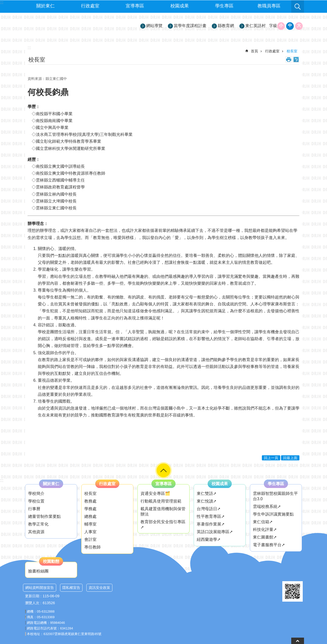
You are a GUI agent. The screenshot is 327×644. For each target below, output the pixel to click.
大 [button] (299, 25)
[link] (293, 591)
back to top (298, 641)
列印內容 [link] (289, 59)
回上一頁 (271, 458)
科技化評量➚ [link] (265, 529)
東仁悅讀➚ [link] (207, 501)
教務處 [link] (90, 501)
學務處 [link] (90, 509)
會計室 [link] (90, 539)
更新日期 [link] (32, 596)
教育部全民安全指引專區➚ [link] (163, 524)
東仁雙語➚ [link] (207, 493)
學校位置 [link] (36, 501)
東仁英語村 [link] (255, 26)
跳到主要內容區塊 (3, 3)
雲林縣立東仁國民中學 (69, 26)
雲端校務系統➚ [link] (267, 506)
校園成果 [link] (180, 6)
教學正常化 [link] (38, 524)
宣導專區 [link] (135, 6)
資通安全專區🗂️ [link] (155, 493)
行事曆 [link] (34, 509)
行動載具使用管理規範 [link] (161, 501)
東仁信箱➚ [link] (263, 522)
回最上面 (290, 458)
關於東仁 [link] (45, 6)
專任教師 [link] (92, 547)
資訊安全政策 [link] (99, 588)
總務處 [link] (90, 516)
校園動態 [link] (51, 561)
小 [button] (281, 25)
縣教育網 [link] (226, 26)
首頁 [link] (254, 51)
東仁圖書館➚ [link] (265, 537)
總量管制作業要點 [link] (44, 516)
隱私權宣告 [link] (71, 588)
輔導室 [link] (90, 524)
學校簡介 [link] (36, 493)
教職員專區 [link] (269, 6)
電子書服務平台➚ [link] (269, 545)
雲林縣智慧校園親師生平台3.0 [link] (275, 496)
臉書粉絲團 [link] (38, 571)
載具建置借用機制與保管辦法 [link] (163, 511)
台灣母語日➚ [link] (209, 509)
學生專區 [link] (224, 6)
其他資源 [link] (36, 532)
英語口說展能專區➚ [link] (215, 532)
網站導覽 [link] (154, 26)
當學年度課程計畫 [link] (190, 26)
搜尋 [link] (298, 7)
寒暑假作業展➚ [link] (211, 524)
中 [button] (290, 25)
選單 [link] (163, 470)
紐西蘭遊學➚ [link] (209, 539)
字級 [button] (273, 26)
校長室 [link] (292, 51)
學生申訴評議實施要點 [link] (273, 514)
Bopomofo (296, 59)
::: (2, 480)
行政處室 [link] (90, 6)
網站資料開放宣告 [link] (40, 588)
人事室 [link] (90, 532)
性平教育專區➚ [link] (211, 516)
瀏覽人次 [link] (32, 603)
